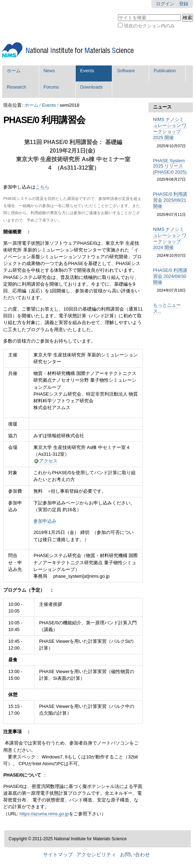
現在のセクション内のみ (149, 26)
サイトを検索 (118, 13)
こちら (42, 187)
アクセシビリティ (96, 855)
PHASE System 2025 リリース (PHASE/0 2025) (170, 166)
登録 (184, 4)
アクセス (48, 461)
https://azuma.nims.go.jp (44, 814)
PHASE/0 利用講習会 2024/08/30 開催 (170, 276)
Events (87, 71)
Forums (51, 87)
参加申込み (45, 521)
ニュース (162, 107)
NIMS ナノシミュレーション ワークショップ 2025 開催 (170, 128)
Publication (165, 71)
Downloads (91, 87)
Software (126, 71)
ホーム (14, 71)
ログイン (165, 4)
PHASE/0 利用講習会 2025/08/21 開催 (170, 200)
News (49, 71)
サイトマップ (58, 855)
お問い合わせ (135, 855)
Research (17, 87)
